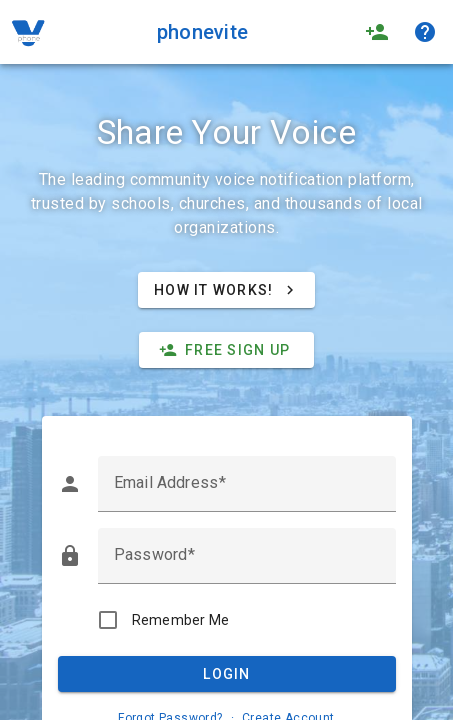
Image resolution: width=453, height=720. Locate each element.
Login (226, 674)
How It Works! (226, 290)
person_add (377, 32)
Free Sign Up (224, 350)
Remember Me (181, 620)
